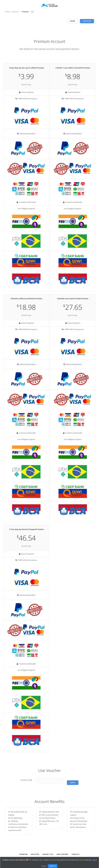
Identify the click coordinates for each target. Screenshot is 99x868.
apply (73, 783)
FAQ (32, 12)
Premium (25, 12)
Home (7, 12)
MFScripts (63, 857)
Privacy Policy (54, 860)
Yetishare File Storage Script (42, 857)
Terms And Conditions (69, 860)
